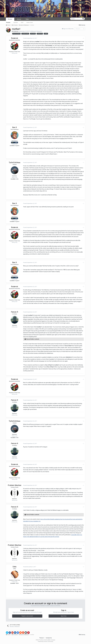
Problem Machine (15, 485)
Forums (8, 22)
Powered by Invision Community (45, 641)
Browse (10, 19)
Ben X (15, 127)
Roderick (16, 31)
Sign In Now (64, 616)
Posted (30, 38)
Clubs (27, 19)
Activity (19, 19)
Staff (22, 22)
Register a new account (27, 616)
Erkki (15, 567)
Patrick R (15, 312)
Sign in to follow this (68, 29)
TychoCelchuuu (15, 162)
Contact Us (49, 638)
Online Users (30, 22)
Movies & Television (37, 31)
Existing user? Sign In (70, 2)
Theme (42, 638)
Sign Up (81, 2)
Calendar (16, 22)
